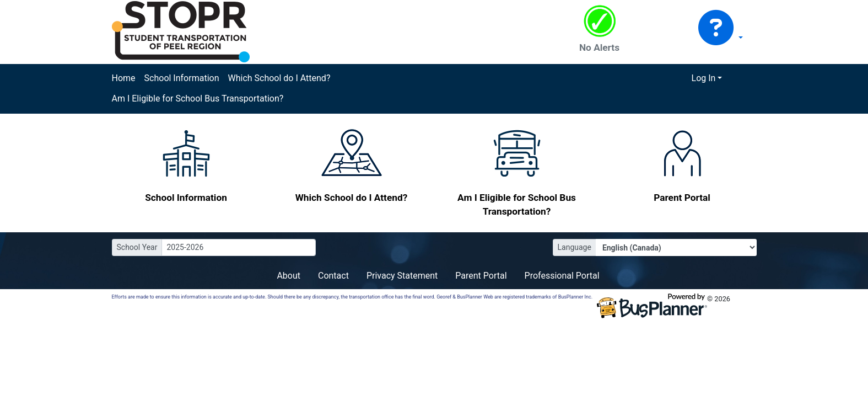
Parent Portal (481, 276)
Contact (333, 276)
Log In (704, 78)
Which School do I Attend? (279, 78)
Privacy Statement (402, 276)
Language (575, 247)
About (289, 276)
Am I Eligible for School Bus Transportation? (198, 98)
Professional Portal (562, 276)
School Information (182, 78)
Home (124, 78)
